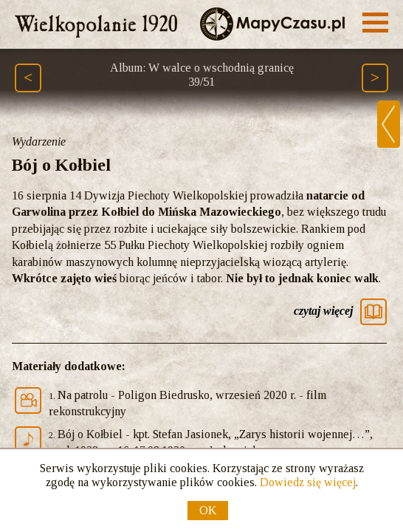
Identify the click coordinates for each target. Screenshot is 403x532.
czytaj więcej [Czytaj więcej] (323, 311)
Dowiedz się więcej (308, 482)
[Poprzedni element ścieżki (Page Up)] (28, 78)
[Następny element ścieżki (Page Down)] (375, 78)
